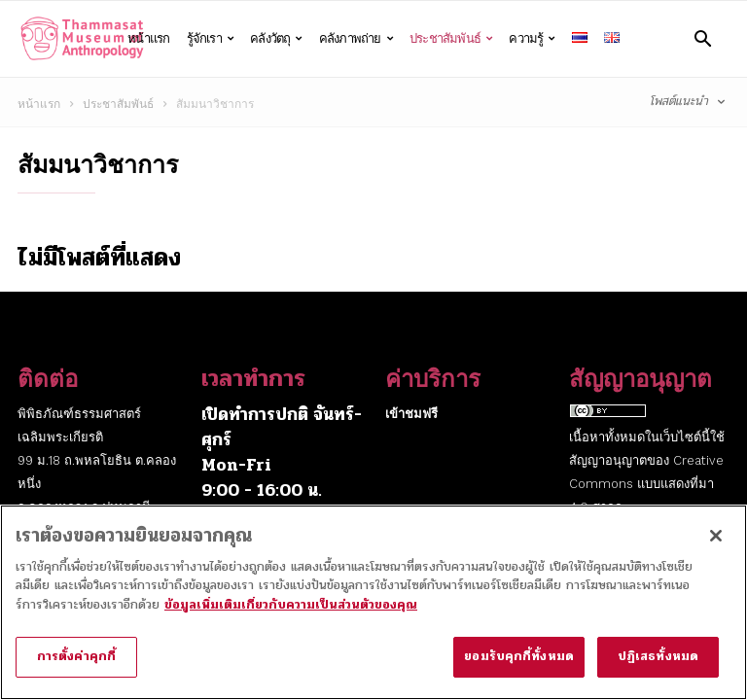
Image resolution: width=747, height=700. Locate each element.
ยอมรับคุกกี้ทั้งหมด (519, 668)
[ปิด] (716, 546)
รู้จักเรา (211, 39)
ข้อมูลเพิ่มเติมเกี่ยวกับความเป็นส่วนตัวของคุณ (291, 615)
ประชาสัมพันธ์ (451, 39)
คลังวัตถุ (276, 39)
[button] (703, 38)
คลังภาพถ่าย (356, 39)
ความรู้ (532, 39)
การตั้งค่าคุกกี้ (76, 668)
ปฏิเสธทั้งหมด (658, 668)
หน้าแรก (148, 38)
